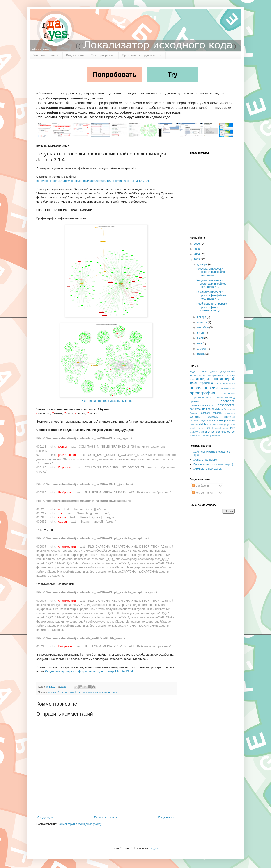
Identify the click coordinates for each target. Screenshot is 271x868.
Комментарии (202, 493)
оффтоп (210, 397)
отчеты (103, 692)
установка (212, 420)
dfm (209, 424)
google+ (193, 428)
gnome (231, 424)
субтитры (195, 417)
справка (217, 413)
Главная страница (46, 55)
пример (194, 401)
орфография (91, 692)
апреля (202, 349)
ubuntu (205, 436)
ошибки (220, 397)
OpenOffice (208, 432)
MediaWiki (195, 432)
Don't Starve (217, 424)
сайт (223, 409)
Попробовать (115, 74)
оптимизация (227, 388)
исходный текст (73, 692)
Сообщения (201, 486)
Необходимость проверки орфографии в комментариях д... (212, 307)
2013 (197, 259)
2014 (197, 254)
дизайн (214, 372)
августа (202, 333)
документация (228, 372)
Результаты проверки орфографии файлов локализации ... (211, 272)
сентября (203, 327)
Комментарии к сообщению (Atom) (79, 824)
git (225, 424)
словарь (206, 413)
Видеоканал (75, 55)
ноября (202, 317)
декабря (203, 264)
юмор (222, 420)
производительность (201, 405)
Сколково (194, 413)
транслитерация (198, 421)
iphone (225, 428)
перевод (230, 397)
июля (201, 338)
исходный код (56, 692)
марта (201, 354)
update (212, 436)
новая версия (204, 388)
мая (200, 343)
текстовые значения (221, 417)
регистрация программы (205, 409)
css (197, 424)
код (217, 383)
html (209, 428)
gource (202, 428)
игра (192, 379)
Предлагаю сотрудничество (142, 55)
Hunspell (217, 428)
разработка (226, 405)
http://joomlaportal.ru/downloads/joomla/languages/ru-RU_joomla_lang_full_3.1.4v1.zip (93, 181)
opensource (115, 692)
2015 (197, 249)
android (231, 420)
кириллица (206, 383)
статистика (229, 413)
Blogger (153, 848)
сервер (231, 409)
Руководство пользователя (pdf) (213, 464)
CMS (192, 424)
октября (202, 322)
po (233, 432)
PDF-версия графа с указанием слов (106, 401)
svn (199, 436)
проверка (228, 401)
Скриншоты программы (208, 469)
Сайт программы (103, 55)
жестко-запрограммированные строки (212, 375)
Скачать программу (205, 460)
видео (193, 371)
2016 (197, 244)
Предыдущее (167, 818)
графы (203, 371)
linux (232, 428)
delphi (203, 424)
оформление (197, 397)
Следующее (45, 818)
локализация (227, 383)
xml (218, 436)
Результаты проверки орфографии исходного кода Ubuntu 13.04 (89, 671)
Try (172, 74)
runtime (193, 436)
